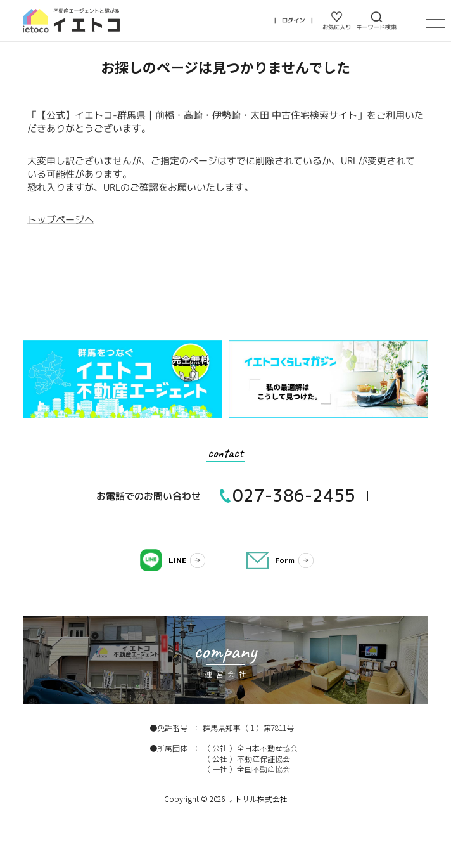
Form (285, 560)
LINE (177, 560)
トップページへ (60, 220)
